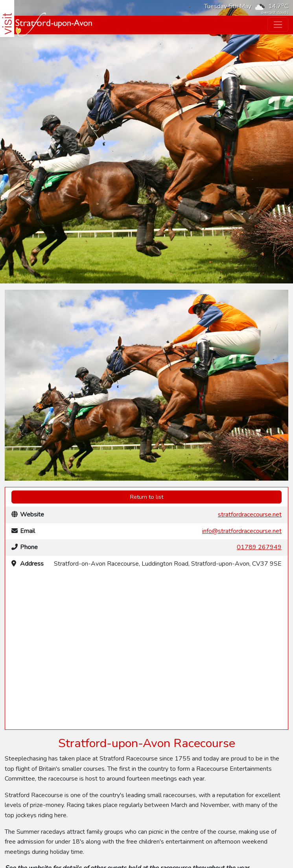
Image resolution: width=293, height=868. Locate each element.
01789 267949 (259, 547)
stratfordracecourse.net (250, 515)
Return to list (147, 497)
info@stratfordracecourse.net (242, 531)
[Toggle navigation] (278, 25)
